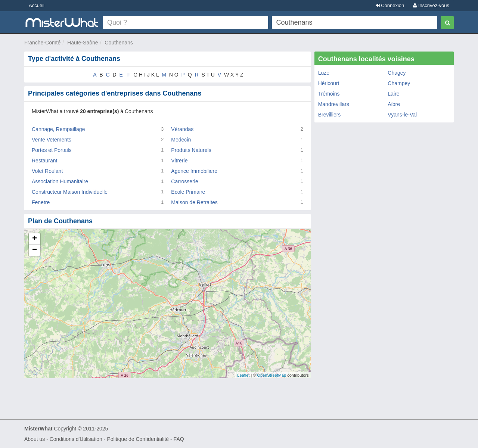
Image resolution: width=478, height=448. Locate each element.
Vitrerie (179, 161)
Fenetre (41, 202)
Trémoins (329, 94)
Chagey (397, 73)
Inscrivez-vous (431, 5)
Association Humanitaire (60, 181)
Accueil (37, 5)
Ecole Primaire (188, 192)
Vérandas (182, 129)
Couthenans (119, 43)
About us (35, 439)
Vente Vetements (52, 140)
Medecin (181, 140)
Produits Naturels (191, 150)
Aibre (394, 104)
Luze (324, 73)
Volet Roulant (47, 171)
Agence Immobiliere (194, 171)
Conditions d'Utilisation (76, 439)
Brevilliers (330, 115)
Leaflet (243, 375)
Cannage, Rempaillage (58, 129)
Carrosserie (184, 181)
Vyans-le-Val (402, 115)
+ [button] (35, 239)
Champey (399, 83)
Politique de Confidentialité (138, 439)
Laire (393, 94)
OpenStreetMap (271, 375)
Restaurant (44, 161)
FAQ (179, 439)
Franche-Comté (42, 43)
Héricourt (329, 83)
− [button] (35, 250)
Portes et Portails (52, 150)
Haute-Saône (83, 43)
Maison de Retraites (194, 202)
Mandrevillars (334, 104)
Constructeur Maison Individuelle (70, 192)
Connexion (390, 5)
